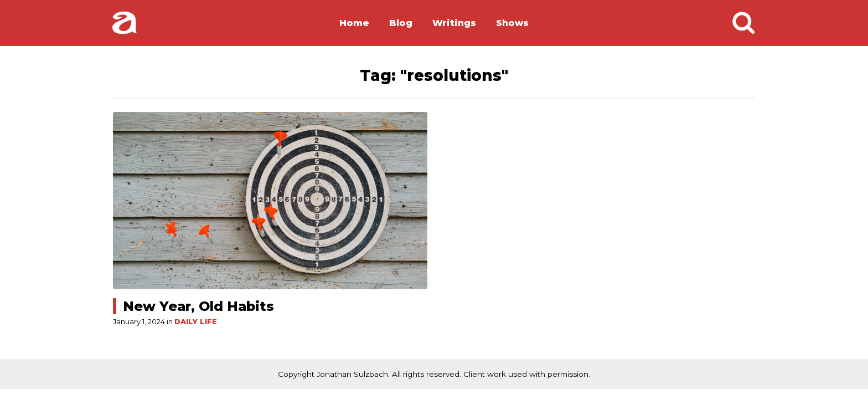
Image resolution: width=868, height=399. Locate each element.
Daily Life (196, 322)
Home (354, 23)
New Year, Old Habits (198, 306)
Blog (401, 23)
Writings (454, 23)
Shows (512, 23)
